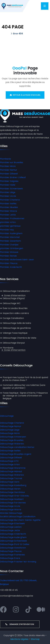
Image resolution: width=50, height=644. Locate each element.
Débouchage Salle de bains (17, 323)
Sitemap (35, 639)
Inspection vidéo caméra (16, 313)
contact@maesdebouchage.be (17, 596)
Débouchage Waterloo (12, 444)
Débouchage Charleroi (12, 423)
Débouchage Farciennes (13, 503)
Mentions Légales (19, 639)
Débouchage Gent (10, 482)
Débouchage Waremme (13, 468)
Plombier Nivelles (9, 207)
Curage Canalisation (13, 318)
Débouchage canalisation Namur (17, 447)
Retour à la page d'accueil (25, 95)
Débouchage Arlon (10, 464)
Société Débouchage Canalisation (18, 517)
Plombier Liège (8, 192)
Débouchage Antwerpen (13, 437)
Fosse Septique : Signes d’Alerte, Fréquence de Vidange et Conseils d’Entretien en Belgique (25, 396)
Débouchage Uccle (10, 506)
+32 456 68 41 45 (9, 590)
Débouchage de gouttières (17, 328)
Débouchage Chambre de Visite (19, 338)
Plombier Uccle (8, 196)
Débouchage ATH (9, 461)
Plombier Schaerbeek (11, 189)
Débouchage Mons (10, 433)
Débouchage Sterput (14, 343)
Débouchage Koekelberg (13, 485)
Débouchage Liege (10, 430)
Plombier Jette (8, 215)
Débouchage (7, 416)
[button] (25, 159)
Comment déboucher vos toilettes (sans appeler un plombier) (24, 387)
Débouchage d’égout (14, 298)
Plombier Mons (8, 166)
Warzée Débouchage (11, 513)
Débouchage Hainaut (11, 471)
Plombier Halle (8, 185)
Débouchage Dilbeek (11, 458)
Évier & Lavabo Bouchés (15, 308)
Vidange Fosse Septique (15, 333)
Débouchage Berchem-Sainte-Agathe (20, 520)
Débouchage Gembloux (12, 492)
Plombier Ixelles (8, 204)
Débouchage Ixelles (10, 451)
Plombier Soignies (9, 181)
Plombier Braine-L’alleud (13, 177)
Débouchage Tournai (11, 478)
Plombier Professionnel (12, 218)
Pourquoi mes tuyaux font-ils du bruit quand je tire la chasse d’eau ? (25, 379)
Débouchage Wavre (11, 510)
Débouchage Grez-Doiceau (14, 496)
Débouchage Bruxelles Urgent (16, 454)
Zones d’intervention (15, 296)
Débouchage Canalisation (16, 291)
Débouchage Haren (10, 489)
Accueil (6, 34)
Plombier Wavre (8, 211)
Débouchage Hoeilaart (12, 499)
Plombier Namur (9, 170)
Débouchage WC (12, 303)
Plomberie (5, 159)
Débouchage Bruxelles (12, 440)
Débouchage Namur (11, 426)
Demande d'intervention (20, 624)
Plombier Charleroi (10, 200)
